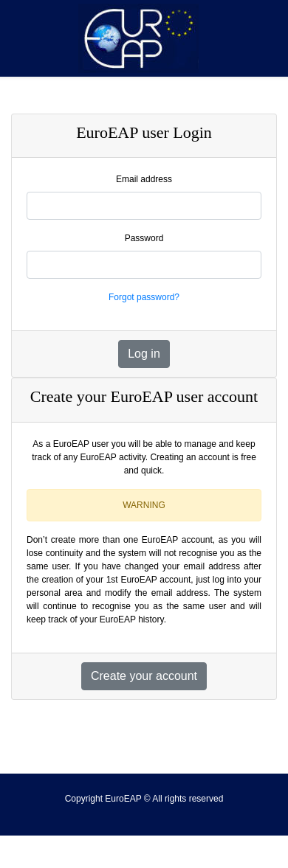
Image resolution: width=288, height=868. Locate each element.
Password (144, 238)
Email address (144, 179)
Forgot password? (144, 297)
